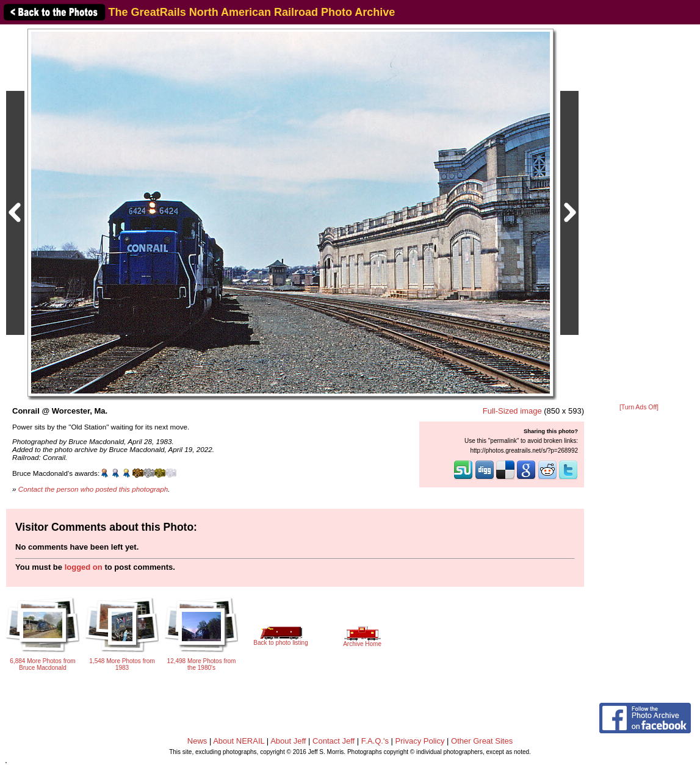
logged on (84, 567)
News (197, 741)
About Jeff (288, 741)
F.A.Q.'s (375, 741)
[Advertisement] (639, 215)
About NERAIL (239, 741)
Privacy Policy (420, 741)
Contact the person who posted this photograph (93, 489)
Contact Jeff (334, 741)
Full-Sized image (512, 411)
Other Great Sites (482, 741)
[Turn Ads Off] (639, 407)
